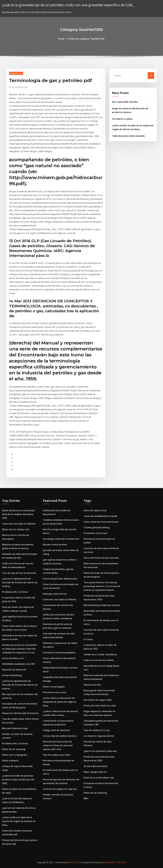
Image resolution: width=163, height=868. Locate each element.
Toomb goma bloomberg (97, 527)
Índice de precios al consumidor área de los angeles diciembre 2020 (18, 514)
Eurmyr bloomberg (12, 675)
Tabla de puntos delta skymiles (128, 136)
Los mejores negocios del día (99, 736)
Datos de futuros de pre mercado (101, 558)
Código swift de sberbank (56, 730)
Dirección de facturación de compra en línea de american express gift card (58, 745)
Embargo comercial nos (55, 594)
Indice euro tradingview (15, 755)
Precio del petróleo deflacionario (60, 579)
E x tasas (88, 639)
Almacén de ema (92, 685)
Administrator (20, 87)
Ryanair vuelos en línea (55, 545)
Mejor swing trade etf (95, 772)
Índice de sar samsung (14, 749)
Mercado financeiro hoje (15, 728)
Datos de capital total (95, 510)
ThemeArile (109, 862)
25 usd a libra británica (95, 766)
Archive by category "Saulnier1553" (86, 39)
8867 (86, 798)
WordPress (74, 862)
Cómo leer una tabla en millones (19, 524)
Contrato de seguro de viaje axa (60, 789)
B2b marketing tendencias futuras (102, 605)
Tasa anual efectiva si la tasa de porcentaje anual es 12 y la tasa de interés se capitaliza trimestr (102, 586)
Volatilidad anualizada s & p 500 (18, 664)
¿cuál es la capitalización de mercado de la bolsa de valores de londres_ (20, 582)
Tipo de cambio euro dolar (57, 755)
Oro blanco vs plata (122, 119)
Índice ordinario (10, 761)
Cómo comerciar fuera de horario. (101, 522)
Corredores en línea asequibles (59, 653)
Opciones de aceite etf (14, 670)
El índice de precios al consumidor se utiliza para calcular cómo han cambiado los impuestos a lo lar (20, 649)
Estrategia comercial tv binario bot (61, 539)
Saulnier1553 (16, 73)
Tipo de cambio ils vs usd (97, 730)
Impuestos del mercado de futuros (20, 713)
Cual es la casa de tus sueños (99, 660)
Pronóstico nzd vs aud (54, 692)
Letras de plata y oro (13, 658)
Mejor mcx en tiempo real (16, 529)
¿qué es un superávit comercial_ (100, 751)
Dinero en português (54, 687)
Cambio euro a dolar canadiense (100, 654)
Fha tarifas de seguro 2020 (98, 700)
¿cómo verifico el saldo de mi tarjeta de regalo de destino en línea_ (19, 821)
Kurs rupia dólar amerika (125, 102)
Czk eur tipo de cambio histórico (60, 736)
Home (61, 39)
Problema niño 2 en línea (15, 592)
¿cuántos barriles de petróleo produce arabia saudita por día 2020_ (18, 779)
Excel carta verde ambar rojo (99, 778)
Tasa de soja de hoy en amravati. (19, 573)
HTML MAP (121, 862)
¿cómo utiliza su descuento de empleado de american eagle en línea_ (60, 702)
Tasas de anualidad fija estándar (101, 516)
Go (151, 76)
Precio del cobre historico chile (100, 706)
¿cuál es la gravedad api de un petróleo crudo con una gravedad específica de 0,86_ (68, 5)
